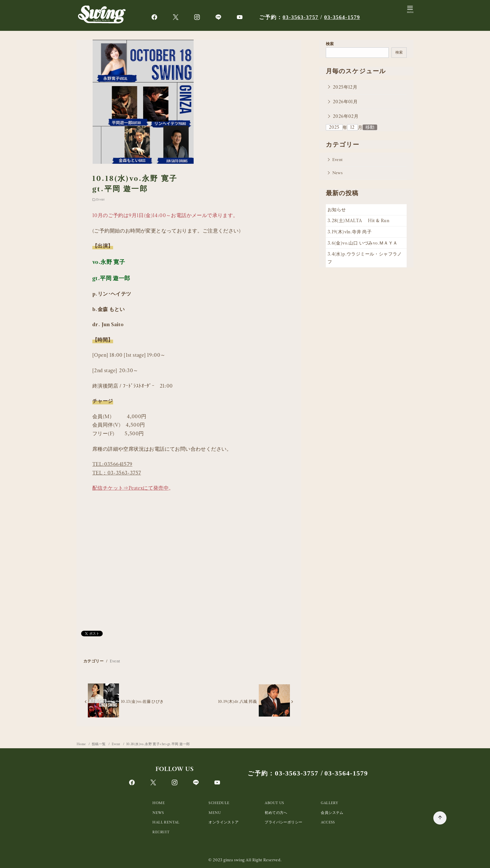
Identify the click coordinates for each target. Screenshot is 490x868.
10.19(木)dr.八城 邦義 (237, 701)
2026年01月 (345, 102)
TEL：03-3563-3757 (117, 473)
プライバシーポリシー (283, 822)
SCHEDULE (219, 803)
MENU (215, 813)
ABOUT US (274, 803)
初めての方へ (276, 813)
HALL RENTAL (166, 822)
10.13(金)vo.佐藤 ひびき (142, 701)
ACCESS (328, 822)
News (338, 173)
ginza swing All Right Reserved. (252, 860)
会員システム (332, 813)
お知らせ (337, 210)
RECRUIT (161, 832)
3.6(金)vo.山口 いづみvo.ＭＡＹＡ (363, 243)
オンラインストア (224, 822)
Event (100, 199)
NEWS (158, 813)
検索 (330, 44)
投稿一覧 (99, 744)
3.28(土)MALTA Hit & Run (358, 221)
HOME (159, 803)
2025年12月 (345, 87)
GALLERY (329, 803)
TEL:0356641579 (112, 464)
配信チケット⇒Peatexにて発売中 (130, 488)
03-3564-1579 (342, 17)
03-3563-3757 (301, 17)
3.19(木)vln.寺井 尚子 (350, 232)
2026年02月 (346, 116)
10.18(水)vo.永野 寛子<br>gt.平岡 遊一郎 (158, 744)
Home (82, 744)
